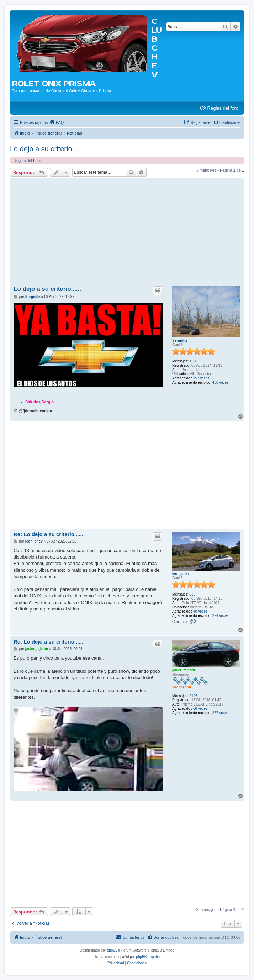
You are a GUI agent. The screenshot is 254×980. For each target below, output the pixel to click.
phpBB (112, 950)
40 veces (200, 611)
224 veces (221, 616)
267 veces (221, 713)
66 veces (200, 709)
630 (192, 594)
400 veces (221, 382)
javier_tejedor (184, 670)
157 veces (201, 378)
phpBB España (148, 957)
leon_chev (181, 574)
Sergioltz (180, 340)
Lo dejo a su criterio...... (47, 149)
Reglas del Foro (27, 161)
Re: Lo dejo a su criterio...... (48, 534)
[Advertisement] (127, 233)
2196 (193, 696)
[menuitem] (57, 122)
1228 (193, 361)
